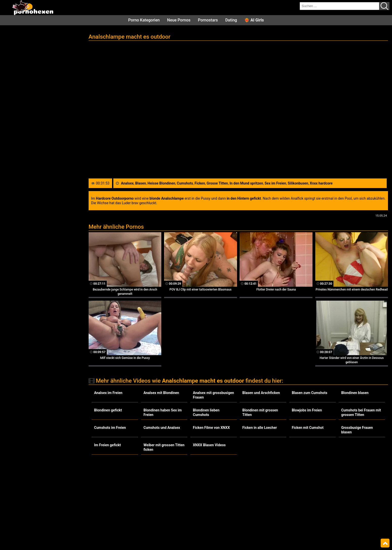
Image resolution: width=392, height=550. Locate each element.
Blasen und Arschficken (261, 393)
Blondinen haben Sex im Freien (163, 412)
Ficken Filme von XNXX (211, 428)
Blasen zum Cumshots (310, 393)
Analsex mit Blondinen (161, 393)
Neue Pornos (179, 20)
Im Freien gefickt (108, 445)
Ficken (200, 183)
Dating (231, 20)
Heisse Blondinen (162, 183)
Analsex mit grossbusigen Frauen (213, 395)
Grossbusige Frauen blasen (357, 430)
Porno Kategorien (144, 20)
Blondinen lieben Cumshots (206, 412)
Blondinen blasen (355, 393)
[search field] (339, 6)
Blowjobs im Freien (307, 410)
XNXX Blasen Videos (209, 445)
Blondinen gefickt (108, 410)
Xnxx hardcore (321, 183)
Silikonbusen (298, 183)
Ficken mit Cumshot (308, 428)
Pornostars (208, 20)
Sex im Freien (275, 183)
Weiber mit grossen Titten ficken (164, 447)
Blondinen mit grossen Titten (260, 412)
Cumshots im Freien (110, 428)
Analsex (127, 183)
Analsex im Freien (108, 393)
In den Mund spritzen (246, 183)
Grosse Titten (217, 183)
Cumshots (185, 183)
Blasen (141, 183)
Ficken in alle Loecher (260, 428)
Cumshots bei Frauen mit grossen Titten (361, 412)
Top (385, 543)
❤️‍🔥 (254, 20)
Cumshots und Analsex (162, 428)
